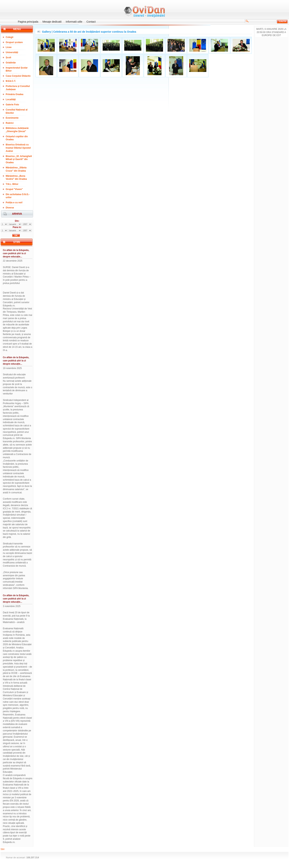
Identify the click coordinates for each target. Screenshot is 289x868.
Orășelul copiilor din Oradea (17, 138)
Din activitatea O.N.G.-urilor (18, 196)
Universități (12, 52)
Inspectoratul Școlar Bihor (17, 69)
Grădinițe (11, 63)
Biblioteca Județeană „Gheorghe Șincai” (17, 130)
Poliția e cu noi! (14, 203)
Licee (9, 47)
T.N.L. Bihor (12, 184)
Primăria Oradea (15, 94)
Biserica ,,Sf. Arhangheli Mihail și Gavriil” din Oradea (19, 159)
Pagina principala (28, 22)
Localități (11, 99)
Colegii (10, 37)
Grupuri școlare (14, 42)
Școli (8, 58)
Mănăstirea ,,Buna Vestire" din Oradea (16, 178)
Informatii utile (74, 22)
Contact (91, 22)
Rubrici (10, 123)
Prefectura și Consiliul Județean (18, 88)
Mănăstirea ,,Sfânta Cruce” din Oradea (16, 169)
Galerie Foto (12, 105)
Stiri (3, 849)
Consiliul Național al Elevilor (17, 111)
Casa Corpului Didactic (18, 76)
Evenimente (12, 118)
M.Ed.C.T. (11, 81)
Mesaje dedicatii (52, 22)
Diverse (10, 208)
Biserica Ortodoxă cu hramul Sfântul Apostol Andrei (18, 148)
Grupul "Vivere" (14, 189)
